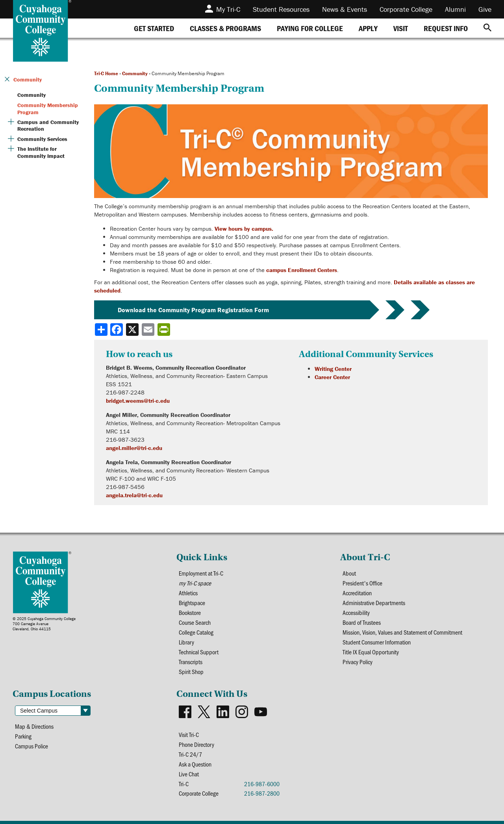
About (349, 573)
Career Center (332, 377)
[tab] (154, 28)
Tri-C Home (106, 73)
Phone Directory (197, 744)
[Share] (101, 330)
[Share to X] (133, 330)
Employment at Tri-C (201, 573)
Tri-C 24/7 (190, 754)
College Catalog (196, 632)
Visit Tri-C (189, 734)
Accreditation (358, 593)
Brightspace (192, 603)
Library (186, 642)
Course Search (195, 622)
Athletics (188, 593)
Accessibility (357, 612)
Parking (23, 736)
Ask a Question (195, 764)
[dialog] (480, 800)
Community (135, 73)
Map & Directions (34, 726)
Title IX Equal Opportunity (371, 652)
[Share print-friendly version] (165, 330)
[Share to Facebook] (117, 330)
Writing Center (333, 369)
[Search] (487, 28)
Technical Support (199, 652)
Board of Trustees (362, 622)
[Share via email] (149, 330)
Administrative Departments (374, 603)
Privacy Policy (358, 662)
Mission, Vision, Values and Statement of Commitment (402, 632)
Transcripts (191, 662)
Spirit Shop (191, 671)
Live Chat (189, 774)
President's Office (363, 583)
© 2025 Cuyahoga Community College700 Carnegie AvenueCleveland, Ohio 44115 (44, 624)
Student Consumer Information (377, 642)
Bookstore (190, 612)
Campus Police (32, 746)
